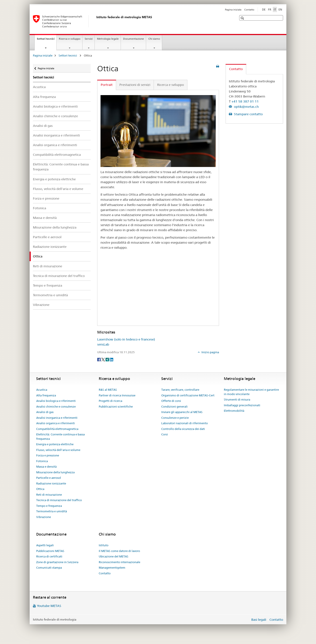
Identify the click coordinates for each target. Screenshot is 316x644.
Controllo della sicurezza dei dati (183, 429)
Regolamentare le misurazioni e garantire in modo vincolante (251, 392)
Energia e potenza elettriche (54, 179)
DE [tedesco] (264, 9)
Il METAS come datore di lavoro (119, 551)
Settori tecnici (47, 40)
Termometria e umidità (50, 295)
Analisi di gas (43, 126)
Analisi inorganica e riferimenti (56, 135)
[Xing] (108, 359)
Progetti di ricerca (110, 401)
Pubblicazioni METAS (50, 551)
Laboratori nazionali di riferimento (185, 423)
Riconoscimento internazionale (119, 562)
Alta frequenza (44, 97)
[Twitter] (103, 359)
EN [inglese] (280, 9)
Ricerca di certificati (49, 556)
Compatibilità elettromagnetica (57, 155)
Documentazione (134, 39)
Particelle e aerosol (47, 237)
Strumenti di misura (237, 399)
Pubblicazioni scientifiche (116, 406)
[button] (243, 18)
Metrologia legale (108, 39)
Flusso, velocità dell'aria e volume (58, 189)
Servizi (89, 39)
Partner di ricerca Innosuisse (117, 395)
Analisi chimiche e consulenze (55, 116)
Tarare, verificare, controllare (180, 390)
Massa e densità (45, 218)
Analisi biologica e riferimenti (55, 106)
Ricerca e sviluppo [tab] (171, 85)
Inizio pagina (210, 352)
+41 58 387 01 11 (245, 101)
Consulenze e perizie (175, 418)
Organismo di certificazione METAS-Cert (188, 395)
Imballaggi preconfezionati (242, 405)
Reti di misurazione (48, 266)
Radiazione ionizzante (50, 247)
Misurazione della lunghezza (55, 227)
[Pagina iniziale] (95, 21)
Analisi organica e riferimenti (55, 145)
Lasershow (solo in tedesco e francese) (126, 339)
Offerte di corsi (171, 401)
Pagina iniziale (233, 10)
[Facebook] (99, 359)
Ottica (40, 489)
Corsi (165, 434)
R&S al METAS (108, 390)
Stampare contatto (248, 114)
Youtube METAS (49, 606)
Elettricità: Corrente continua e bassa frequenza (61, 167)
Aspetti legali (45, 545)
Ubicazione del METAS (114, 556)
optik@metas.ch (246, 107)
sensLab (103, 344)
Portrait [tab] (107, 85)
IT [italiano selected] (275, 9)
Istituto (104, 545)
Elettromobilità (234, 411)
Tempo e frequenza (48, 285)
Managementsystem (112, 568)
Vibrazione (41, 305)
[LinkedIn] (111, 359)
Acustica (39, 87)
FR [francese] (270, 9)
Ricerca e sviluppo (70, 39)
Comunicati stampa (49, 568)
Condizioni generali (174, 406)
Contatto (249, 10)
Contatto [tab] (236, 69)
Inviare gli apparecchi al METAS (182, 412)
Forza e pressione (46, 198)
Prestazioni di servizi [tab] (135, 85)
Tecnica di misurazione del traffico (59, 276)
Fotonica (39, 208)
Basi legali (259, 620)
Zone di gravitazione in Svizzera (57, 562)
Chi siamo (154, 39)
